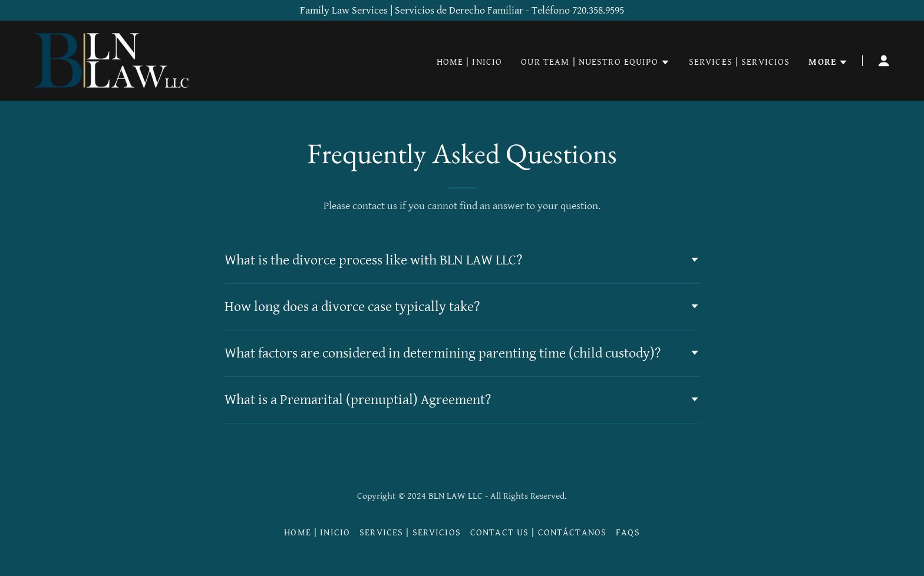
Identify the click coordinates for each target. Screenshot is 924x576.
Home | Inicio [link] (470, 62)
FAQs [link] (628, 533)
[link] (113, 60)
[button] (595, 62)
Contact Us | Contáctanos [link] (538, 533)
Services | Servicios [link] (740, 62)
